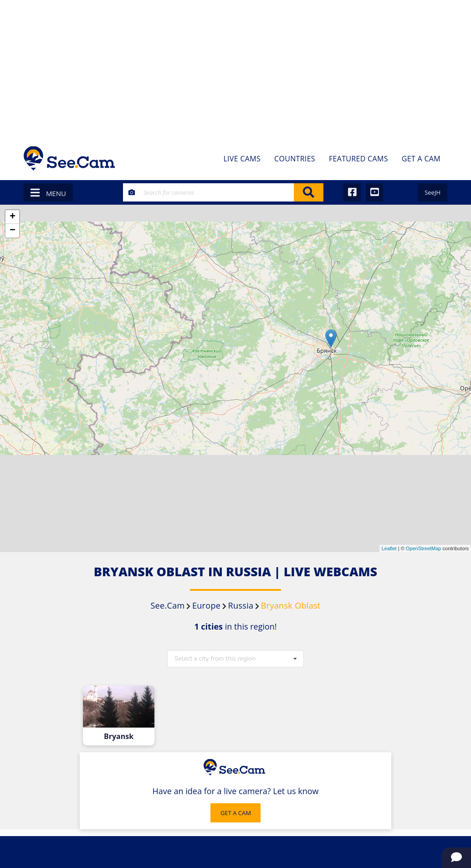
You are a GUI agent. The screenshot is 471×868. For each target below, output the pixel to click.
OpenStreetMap (424, 548)
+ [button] (13, 217)
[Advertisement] (235, 68)
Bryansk (119, 736)
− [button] (13, 231)
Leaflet (389, 548)
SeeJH (433, 192)
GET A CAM (236, 813)
